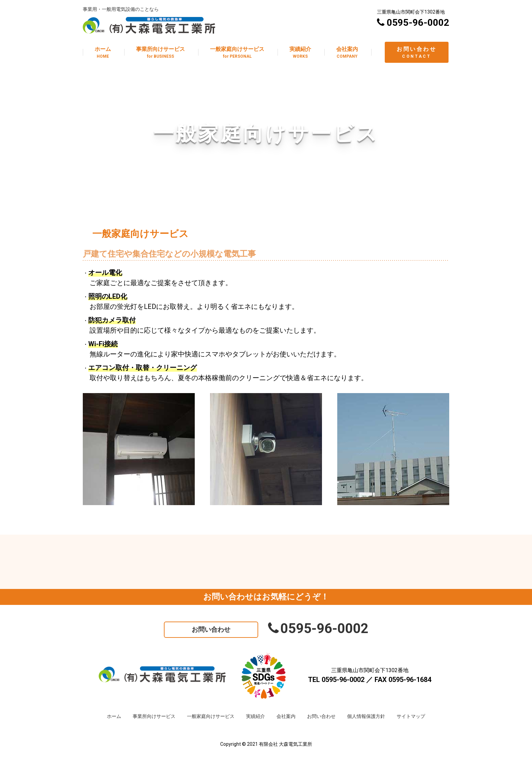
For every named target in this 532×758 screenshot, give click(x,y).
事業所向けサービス (154, 716)
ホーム (114, 716)
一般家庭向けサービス (211, 716)
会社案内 (286, 716)
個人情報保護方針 (366, 716)
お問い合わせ (211, 629)
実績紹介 (255, 716)
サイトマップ (411, 716)
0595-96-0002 (318, 628)
